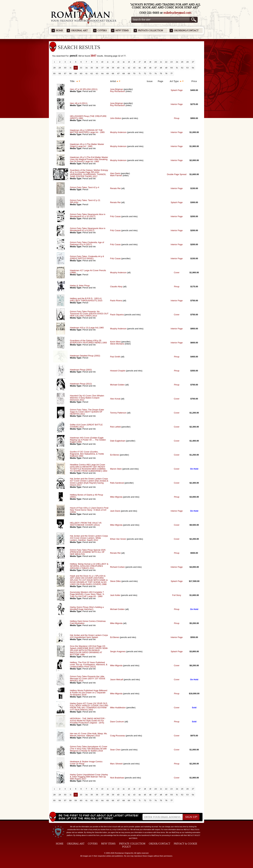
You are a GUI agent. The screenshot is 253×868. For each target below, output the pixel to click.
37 (102, 68)
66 (113, 74)
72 (145, 74)
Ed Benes (115, 455)
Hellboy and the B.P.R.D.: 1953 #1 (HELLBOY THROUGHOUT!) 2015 (86, 299)
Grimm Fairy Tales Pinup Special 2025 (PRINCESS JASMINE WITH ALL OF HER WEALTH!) (88, 552)
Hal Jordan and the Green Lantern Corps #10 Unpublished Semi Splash (89, 636)
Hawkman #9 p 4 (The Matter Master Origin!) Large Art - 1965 (87, 145)
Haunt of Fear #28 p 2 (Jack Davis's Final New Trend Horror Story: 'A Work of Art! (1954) (89, 510)
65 (108, 74)
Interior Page (177, 104)
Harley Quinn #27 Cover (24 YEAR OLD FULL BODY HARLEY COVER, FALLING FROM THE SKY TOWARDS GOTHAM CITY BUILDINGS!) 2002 (89, 706)
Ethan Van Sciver (118, 539)
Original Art (79, 31)
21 (161, 62)
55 (54, 74)
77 (172, 74)
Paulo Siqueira (117, 315)
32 (76, 68)
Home (59, 31)
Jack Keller (115, 595)
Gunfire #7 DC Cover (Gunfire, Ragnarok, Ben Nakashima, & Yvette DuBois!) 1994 (87, 454)
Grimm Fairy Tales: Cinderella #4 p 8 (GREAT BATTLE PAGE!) (87, 257)
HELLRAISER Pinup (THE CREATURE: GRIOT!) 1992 (88, 117)
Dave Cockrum (117, 722)
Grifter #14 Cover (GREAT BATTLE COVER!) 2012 (86, 426)
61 (86, 74)
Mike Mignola (116, 497)
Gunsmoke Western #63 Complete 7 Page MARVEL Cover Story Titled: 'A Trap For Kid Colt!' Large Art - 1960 (87, 594)
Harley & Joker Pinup (80, 286)
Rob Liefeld (115, 427)
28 (54, 68)
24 (177, 62)
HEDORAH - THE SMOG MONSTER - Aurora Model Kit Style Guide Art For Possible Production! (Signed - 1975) (88, 721)
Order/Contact (159, 844)
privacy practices (192, 830)
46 (150, 68)
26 (187, 62)
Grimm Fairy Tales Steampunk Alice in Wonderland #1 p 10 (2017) (88, 215)
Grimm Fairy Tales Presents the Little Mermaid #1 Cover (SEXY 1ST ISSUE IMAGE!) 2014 (88, 679)
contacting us (123, 830)
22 (166, 62)
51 (177, 68)
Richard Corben (117, 567)
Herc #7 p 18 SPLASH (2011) (84, 89)
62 (92, 74)
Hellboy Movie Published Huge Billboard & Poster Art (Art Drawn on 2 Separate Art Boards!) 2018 (89, 693)
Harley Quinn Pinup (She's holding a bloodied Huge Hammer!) (87, 608)
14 (124, 62)
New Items (122, 31)
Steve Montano (117, 344)
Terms (135, 838)
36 (97, 68)
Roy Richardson (118, 91)
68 (124, 74)
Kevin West (115, 342)
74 (156, 74)
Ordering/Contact (186, 31)
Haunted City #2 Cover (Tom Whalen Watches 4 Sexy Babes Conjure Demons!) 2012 (87, 398)
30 (65, 68)
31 (70, 68)
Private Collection (150, 31)
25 (182, 62)
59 (76, 74)
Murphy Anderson (118, 132)
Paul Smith (115, 357)
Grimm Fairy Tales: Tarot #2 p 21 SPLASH (85, 201)
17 (140, 62)
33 (81, 68)
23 (172, 62)
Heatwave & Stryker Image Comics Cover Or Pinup (86, 763)
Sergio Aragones (118, 651)
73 (150, 74)
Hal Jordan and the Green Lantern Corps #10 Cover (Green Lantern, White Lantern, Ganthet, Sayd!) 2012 (89, 538)
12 (113, 62)
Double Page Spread (177, 174)
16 (134, 62)
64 (102, 74)
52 (182, 68)
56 (60, 74)
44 (140, 68)
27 (193, 62)
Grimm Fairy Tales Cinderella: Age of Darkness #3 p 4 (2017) (87, 243)
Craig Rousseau (118, 736)
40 (118, 68)
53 (187, 68)
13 (118, 62)
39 (113, 68)
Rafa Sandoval (117, 483)
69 (129, 74)
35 (92, 68)
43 (134, 68)
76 (166, 74)
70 (134, 74)
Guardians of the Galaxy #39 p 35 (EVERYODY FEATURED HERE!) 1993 (88, 342)
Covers (102, 31)
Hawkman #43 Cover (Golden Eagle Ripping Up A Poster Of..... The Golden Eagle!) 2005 (88, 440)
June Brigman (116, 89)
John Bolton (116, 118)
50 (172, 68)
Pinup (177, 118)
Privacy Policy (194, 835)
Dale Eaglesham (118, 441)
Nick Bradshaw (117, 778)
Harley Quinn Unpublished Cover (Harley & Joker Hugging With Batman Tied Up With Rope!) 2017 (89, 777)
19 (150, 62)
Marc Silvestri (116, 764)
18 (145, 62)
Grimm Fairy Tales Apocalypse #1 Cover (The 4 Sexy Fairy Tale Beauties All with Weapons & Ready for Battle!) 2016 (89, 749)
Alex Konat (115, 399)
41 (124, 68)
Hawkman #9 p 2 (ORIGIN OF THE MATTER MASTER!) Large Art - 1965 (87, 131)
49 (166, 68)
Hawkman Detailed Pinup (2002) (85, 356)
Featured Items (127, 40)
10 (102, 62)
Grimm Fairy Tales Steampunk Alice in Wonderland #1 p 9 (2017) (88, 229)
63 (97, 74)
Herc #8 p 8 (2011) (79, 103)
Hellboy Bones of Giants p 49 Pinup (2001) (86, 496)
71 (140, 74)
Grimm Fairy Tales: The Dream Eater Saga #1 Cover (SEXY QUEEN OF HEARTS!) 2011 (87, 412)
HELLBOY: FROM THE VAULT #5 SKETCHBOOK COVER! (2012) (86, 524)
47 (156, 68)
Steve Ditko (115, 581)
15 (129, 62)
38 (108, 68)
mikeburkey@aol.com (177, 13)
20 (156, 62)
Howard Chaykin (118, 371)
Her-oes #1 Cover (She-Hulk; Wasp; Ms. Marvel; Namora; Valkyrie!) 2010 (89, 735)
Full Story (177, 595)
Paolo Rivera (116, 301)
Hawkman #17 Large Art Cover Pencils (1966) (88, 271)
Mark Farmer (116, 175)
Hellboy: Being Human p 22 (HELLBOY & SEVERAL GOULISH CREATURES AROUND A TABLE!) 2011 (89, 566)
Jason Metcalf (116, 679)
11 (108, 62)
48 (161, 68)
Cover (177, 272)
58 (70, 74)
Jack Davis (115, 511)
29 (60, 68)
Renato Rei (115, 188)
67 (118, 74)
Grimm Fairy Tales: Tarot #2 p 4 (84, 187)
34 (86, 68)
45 (145, 68)
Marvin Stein (116, 469)
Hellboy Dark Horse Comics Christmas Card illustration (88, 622)
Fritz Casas (115, 216)
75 (161, 74)
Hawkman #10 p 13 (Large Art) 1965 (87, 328)
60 (81, 74)
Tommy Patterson (118, 413)
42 (129, 68)
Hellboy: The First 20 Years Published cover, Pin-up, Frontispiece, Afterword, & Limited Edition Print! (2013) (89, 664)
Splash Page (177, 90)
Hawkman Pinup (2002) (81, 370)
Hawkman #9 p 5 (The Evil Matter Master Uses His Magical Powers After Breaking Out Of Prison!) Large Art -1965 (89, 159)
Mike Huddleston (118, 708)
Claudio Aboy (116, 287)
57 (65, 74)
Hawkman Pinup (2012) (81, 384)
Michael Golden (117, 385)
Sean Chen (115, 750)
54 (193, 68)
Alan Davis (115, 173)
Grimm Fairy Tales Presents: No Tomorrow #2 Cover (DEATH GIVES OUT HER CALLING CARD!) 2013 (89, 314)
